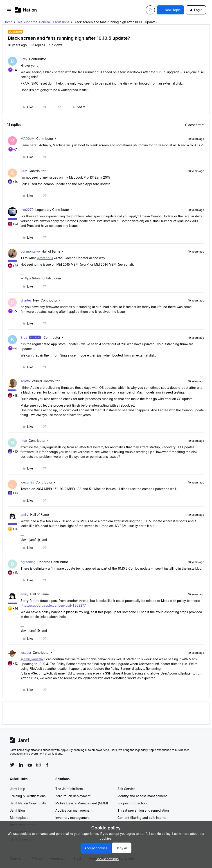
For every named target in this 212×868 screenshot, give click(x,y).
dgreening (28, 562)
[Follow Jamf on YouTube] (30, 765)
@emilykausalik (32, 659)
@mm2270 (45, 258)
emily (24, 515)
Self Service (126, 789)
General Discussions (54, 22)
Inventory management (72, 818)
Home (8, 22)
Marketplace (19, 818)
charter (26, 300)
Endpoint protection (132, 803)
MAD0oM (27, 139)
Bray (24, 59)
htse (24, 441)
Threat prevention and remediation (143, 810)
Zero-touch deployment (73, 796)
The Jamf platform (69, 789)
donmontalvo (30, 251)
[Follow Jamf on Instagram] (38, 765)
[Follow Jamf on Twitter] (12, 765)
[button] (9, 11)
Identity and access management (142, 796)
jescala (26, 653)
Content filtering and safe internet (142, 818)
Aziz (24, 171)
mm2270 (27, 210)
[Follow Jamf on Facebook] (47, 765)
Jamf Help (18, 789)
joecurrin (27, 482)
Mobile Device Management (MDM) (82, 803)
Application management (74, 810)
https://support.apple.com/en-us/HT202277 (53, 605)
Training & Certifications (28, 796)
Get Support (26, 22)
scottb (25, 381)
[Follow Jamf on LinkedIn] (21, 765)
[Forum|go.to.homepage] (26, 10)
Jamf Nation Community (28, 803)
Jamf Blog (17, 810)
